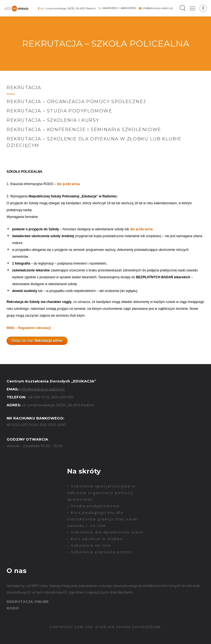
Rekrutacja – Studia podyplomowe (59, 111)
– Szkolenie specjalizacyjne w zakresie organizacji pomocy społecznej (101, 493)
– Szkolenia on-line (89, 545)
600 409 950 (63, 397)
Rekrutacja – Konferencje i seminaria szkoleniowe (84, 130)
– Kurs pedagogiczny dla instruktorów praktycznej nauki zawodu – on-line (103, 519)
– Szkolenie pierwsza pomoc (100, 552)
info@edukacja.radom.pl (157, 8)
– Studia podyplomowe (93, 506)
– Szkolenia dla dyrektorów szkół (105, 532)
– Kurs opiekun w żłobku (95, 539)
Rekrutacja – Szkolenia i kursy (53, 120)
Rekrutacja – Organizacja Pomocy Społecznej (76, 102)
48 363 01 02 (39, 397)
